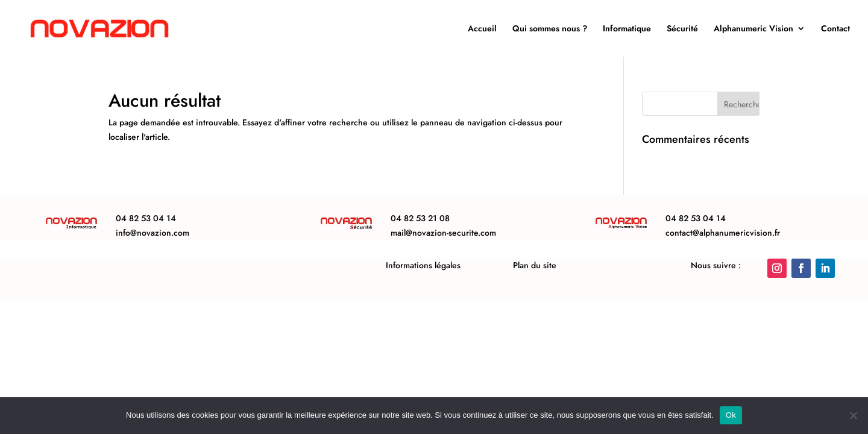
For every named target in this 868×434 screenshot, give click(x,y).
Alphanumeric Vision (753, 29)
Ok (731, 415)
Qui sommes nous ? (550, 29)
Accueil (482, 29)
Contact (835, 29)
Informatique (627, 29)
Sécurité (682, 29)
